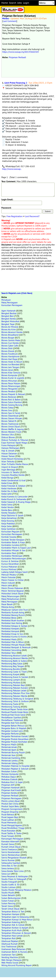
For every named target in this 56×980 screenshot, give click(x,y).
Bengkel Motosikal (10, 321)
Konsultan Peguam (10, 531)
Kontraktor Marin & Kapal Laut (16, 548)
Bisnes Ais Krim (9, 329)
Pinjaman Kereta (9, 793)
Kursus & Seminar (10, 561)
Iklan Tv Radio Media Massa (15, 464)
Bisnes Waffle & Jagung (13, 429)
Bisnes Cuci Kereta (10, 343)
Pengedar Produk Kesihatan (14, 742)
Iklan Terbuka (8, 461)
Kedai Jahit (6, 494)
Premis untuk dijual (11, 801)
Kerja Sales (7, 526)
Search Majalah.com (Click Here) (17, 293)
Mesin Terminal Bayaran (13, 591)
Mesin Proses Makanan (12, 588)
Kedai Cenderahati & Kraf (13, 480)
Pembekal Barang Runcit (13, 615)
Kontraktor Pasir (9, 553)
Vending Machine (10, 957)
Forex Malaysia (9, 445)
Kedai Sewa (7, 505)
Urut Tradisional (9, 946)
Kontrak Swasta (9, 537)
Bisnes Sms (7, 410)
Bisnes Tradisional (10, 424)
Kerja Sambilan (9, 529)
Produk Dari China (10, 804)
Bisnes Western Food (11, 432)
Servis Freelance (9, 849)
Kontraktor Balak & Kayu (13, 542)
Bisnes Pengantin (10, 389)
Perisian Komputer (10, 774)
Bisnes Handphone (10, 356)
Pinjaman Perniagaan (11, 798)
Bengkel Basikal (9, 313)
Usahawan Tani (9, 955)
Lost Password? (32, 216)
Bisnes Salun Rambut (12, 402)
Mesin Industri (8, 583)
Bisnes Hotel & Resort (12, 362)
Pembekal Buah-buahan (13, 620)
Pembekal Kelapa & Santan (14, 626)
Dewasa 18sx (8, 434)
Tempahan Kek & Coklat (13, 925)
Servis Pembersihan (11, 855)
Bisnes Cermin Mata (11, 340)
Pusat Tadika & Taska (11, 833)
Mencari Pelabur (9, 575)
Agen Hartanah (9, 311)
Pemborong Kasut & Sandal (15, 677)
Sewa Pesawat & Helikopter (15, 876)
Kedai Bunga (7, 478)
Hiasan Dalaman (9, 453)
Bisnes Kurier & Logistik (13, 378)
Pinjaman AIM (8, 785)
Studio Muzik (8, 893)
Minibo (6, 18)
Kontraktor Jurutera (10, 545)
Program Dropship (10, 812)
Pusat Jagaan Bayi (10, 817)
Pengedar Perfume (10, 734)
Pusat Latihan (8, 820)
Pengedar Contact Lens (12, 731)
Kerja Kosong (8, 521)
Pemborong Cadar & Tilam (14, 672)
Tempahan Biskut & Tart (13, 911)
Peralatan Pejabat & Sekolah (15, 769)
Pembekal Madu (9, 639)
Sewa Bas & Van (9, 866)
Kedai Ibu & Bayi (9, 491)
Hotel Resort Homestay (12, 459)
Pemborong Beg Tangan (13, 666)
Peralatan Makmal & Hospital (16, 766)
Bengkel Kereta (9, 319)
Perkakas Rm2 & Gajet (12, 782)
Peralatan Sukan (9, 771)
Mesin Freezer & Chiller (13, 580)
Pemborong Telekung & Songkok (17, 699)
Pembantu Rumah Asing (13, 612)
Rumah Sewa (8, 844)
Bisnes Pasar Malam (11, 383)
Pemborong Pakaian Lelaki (14, 690)
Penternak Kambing (11, 758)
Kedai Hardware (9, 488)
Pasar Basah (7, 604)
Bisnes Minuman (9, 381)
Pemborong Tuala (10, 704)
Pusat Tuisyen (8, 836)
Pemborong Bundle (11, 669)
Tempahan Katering (11, 922)
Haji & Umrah (8, 451)
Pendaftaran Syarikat (11, 717)
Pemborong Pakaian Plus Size (16, 693)
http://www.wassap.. (12, 169)
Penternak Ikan (9, 755)
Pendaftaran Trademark (12, 720)
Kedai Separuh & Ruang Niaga (16, 502)
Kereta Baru (7, 510)
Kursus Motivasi (9, 569)
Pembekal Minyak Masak (13, 645)
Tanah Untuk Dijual (10, 909)
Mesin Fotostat (8, 577)
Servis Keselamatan (11, 852)
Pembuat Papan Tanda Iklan (15, 709)
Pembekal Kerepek (10, 629)
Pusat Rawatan (8, 831)
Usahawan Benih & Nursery (14, 952)
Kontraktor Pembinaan (12, 556)
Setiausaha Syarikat (11, 863)
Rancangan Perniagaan (12, 839)
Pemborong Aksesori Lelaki (14, 655)
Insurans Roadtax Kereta (13, 475)
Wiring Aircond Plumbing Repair (17, 965)
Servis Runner (8, 860)
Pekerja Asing (8, 607)
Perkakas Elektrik (9, 779)
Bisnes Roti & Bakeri (11, 399)
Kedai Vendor (8, 507)
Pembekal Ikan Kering (12, 623)
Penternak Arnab (9, 747)
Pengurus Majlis (9, 744)
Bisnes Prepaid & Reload (13, 394)
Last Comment (10, 21)
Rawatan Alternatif (10, 841)
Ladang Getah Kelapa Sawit (15, 572)
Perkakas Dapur (9, 777)
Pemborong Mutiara (11, 682)
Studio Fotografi (9, 882)
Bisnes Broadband (10, 335)
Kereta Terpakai (9, 513)
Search (13, 3)
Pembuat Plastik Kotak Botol (15, 712)
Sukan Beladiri (8, 895)
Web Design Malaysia (11, 960)
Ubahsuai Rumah (10, 944)
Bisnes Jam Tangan (10, 367)
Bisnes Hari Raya (9, 359)
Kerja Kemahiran (9, 518)
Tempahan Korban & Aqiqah (15, 928)
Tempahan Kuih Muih (12, 930)
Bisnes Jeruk (7, 370)
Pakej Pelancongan (10, 596)
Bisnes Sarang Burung (12, 405)
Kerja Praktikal (8, 523)
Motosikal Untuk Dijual (12, 593)
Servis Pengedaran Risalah (14, 858)
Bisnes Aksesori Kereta (12, 332)
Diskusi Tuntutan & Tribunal (15, 440)
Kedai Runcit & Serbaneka (14, 499)
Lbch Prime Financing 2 (16, 83)
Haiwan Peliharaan (10, 448)
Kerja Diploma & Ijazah (12, 515)
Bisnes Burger (8, 338)
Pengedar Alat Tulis (10, 723)
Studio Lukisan (9, 887)
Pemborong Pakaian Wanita (14, 696)
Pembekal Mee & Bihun (13, 642)
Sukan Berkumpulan (11, 898)
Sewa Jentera (8, 868)
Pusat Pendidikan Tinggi (13, 828)
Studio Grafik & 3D (10, 885)
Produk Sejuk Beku (10, 806)
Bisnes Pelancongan (11, 386)
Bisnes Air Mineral (10, 327)
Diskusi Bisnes (8, 437)
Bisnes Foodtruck (10, 354)
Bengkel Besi (8, 316)
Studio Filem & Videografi (14, 879)
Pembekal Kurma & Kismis (14, 637)
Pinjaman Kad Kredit (11, 790)
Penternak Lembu (10, 761)
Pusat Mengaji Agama (12, 825)
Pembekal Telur (9, 653)
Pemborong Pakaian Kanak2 (15, 688)
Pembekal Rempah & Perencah (16, 647)
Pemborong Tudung (11, 707)
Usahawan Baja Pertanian (13, 949)
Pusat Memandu (9, 822)
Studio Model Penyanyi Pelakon (16, 890)
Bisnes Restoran (9, 397)
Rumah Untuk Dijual (11, 847)
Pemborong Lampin (11, 680)
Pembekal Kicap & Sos (12, 634)
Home (5, 3)
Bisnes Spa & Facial (11, 413)
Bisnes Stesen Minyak (12, 418)
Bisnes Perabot (8, 391)
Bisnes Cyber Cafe (10, 346)
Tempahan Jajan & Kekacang (15, 917)
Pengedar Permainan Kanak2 (15, 736)
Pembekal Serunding (11, 650)
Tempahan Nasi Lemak (12, 936)
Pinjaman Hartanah (11, 787)
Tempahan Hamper (10, 914)
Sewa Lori (6, 874)
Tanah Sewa (7, 906)
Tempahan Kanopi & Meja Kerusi (17, 919)
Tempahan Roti (9, 938)
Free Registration (15, 216)
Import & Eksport (10, 467)
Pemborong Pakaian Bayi (13, 685)
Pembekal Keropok (10, 631)
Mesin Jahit (7, 585)
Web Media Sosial (10, 963)
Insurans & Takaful (10, 472)
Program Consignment (12, 809)
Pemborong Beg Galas (12, 663)
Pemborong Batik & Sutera (14, 661)
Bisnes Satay (7, 408)
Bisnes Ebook (8, 351)
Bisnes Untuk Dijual (11, 426)
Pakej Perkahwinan (10, 599)
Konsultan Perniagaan (12, 305)
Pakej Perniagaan (9, 302)
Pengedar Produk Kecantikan (15, 739)
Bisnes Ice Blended (10, 364)
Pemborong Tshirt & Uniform (15, 701)
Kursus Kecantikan (10, 564)
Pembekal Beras (9, 618)
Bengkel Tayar (8, 324)
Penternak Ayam (9, 750)
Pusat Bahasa (8, 814)
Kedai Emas (7, 483)
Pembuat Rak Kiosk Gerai (13, 715)
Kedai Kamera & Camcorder (15, 497)
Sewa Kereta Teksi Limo (13, 871)
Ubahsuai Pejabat (10, 941)
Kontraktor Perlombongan (14, 558)
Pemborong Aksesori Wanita (15, 658)
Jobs (20, 3)
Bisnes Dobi (7, 348)
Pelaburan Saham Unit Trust (15, 610)
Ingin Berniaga (8, 470)
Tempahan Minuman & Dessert (16, 933)
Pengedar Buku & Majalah (14, 728)
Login (26, 3)
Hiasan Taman (8, 456)
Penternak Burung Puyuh (13, 752)
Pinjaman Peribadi (17, 57)
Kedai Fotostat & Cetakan (13, 486)
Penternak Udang (10, 763)
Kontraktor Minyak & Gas (13, 550)
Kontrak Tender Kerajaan (13, 540)
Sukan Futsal (8, 901)
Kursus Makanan (9, 567)
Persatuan (6, 300)
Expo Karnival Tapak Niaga (14, 443)
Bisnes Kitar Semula (11, 373)
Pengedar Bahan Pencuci (13, 726)
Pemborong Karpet (10, 674)
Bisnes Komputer (9, 375)
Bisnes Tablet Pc (9, 421)
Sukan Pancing (8, 903)
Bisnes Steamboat (10, 416)
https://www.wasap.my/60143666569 (20, 52)
